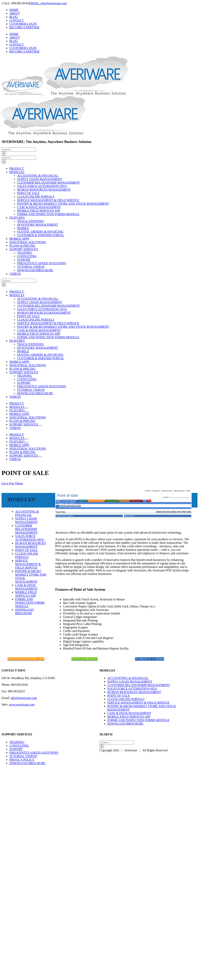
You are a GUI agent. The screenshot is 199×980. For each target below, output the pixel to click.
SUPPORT (16, 749)
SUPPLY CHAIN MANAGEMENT (26, 520)
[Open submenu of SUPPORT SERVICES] (40, 426)
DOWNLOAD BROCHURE (24, 611)
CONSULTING (19, 746)
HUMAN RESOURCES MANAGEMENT (30, 545)
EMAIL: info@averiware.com (48, 3)
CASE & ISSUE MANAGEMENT (26, 587)
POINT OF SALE (26, 550)
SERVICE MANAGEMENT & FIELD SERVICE (28, 564)
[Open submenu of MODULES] (27, 408)
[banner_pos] (123, 517)
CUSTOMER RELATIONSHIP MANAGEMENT (26, 529)
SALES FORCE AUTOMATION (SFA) (30, 538)
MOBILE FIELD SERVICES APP (26, 594)
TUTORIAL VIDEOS (23, 756)
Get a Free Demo (12, 483)
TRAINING (17, 742)
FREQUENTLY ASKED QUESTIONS (34, 753)
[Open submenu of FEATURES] (27, 412)
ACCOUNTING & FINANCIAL (27, 513)
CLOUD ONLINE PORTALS (27, 555)
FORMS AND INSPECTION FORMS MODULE (30, 603)
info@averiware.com (24, 698)
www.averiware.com (22, 705)
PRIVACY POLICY (22, 760)
